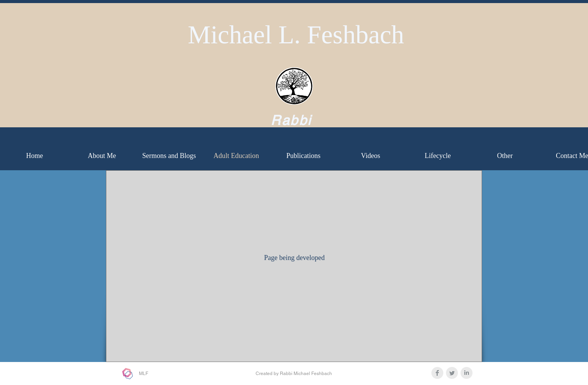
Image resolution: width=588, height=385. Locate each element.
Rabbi (291, 120)
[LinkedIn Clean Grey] (467, 373)
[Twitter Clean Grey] (452, 373)
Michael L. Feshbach (296, 35)
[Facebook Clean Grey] (437, 373)
